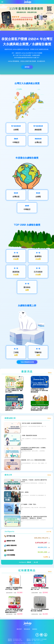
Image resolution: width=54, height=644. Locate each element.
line (41, 635)
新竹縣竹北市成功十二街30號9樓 (39, 639)
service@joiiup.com (18, 641)
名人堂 (36, 562)
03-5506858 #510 (17, 639)
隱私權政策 (27, 629)
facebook (37, 635)
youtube (46, 635)
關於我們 (19, 629)
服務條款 (35, 629)
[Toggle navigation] (2, 2)
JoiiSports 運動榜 (25, 562)
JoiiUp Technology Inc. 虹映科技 (24, 643)
